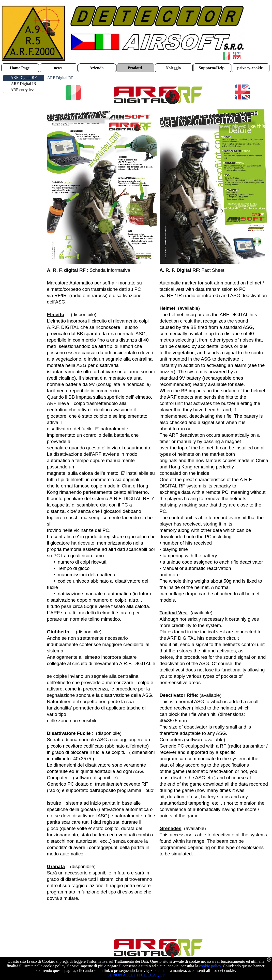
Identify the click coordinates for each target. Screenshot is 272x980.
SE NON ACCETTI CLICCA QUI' (136, 975)
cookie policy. (210, 966)
